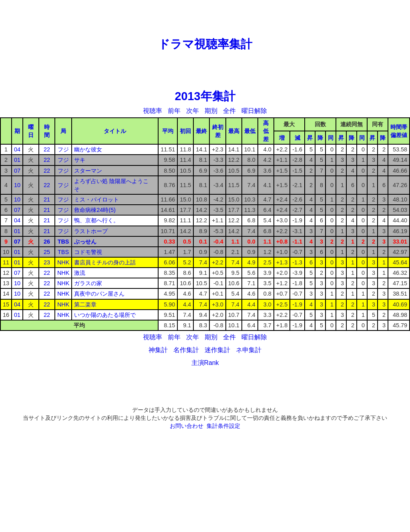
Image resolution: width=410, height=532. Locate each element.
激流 (80, 273)
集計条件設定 (223, 426)
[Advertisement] (205, 18)
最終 (201, 131)
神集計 (158, 350)
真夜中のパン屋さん (99, 294)
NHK (63, 262)
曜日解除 (254, 111)
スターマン (88, 171)
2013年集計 (205, 96)
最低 (250, 131)
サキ (80, 160)
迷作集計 (217, 350)
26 (47, 242)
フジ (63, 149)
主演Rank (205, 363)
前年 (174, 111)
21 (47, 199)
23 (47, 262)
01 (17, 160)
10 (17, 185)
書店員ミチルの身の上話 (105, 262)
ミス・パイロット (96, 199)
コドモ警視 (88, 252)
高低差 (266, 131)
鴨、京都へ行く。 (96, 220)
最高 (234, 131)
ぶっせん (85, 242)
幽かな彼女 (88, 149)
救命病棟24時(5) (95, 210)
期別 (211, 111)
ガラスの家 (88, 283)
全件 (229, 111)
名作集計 (186, 350)
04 (17, 149)
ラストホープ (91, 231)
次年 (193, 111)
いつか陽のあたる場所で (105, 315)
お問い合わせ (187, 426)
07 (17, 171)
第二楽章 (85, 304)
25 (47, 252)
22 (47, 149)
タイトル (115, 131)
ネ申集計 (249, 350)
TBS (63, 242)
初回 (185, 131)
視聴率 (153, 111)
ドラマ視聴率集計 (205, 44)
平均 (168, 131)
